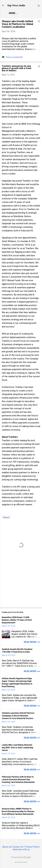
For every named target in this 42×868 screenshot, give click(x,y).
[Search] (39, 6)
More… (13, 13)
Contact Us (18, 847)
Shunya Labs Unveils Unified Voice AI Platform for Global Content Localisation (17, 24)
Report (6, 517)
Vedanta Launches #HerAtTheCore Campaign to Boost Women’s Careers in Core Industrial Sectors (18, 716)
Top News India (16, 5)
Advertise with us (21, 849)
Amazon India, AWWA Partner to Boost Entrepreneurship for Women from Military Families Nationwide (18, 811)
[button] (39, 22)
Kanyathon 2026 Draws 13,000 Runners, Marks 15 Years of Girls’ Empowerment (17, 620)
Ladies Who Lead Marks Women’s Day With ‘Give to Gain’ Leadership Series (17, 748)
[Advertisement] (21, 588)
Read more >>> (32, 642)
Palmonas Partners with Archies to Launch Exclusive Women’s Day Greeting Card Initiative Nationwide (18, 779)
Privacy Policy (32, 847)
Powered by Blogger (21, 857)
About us (6, 847)
